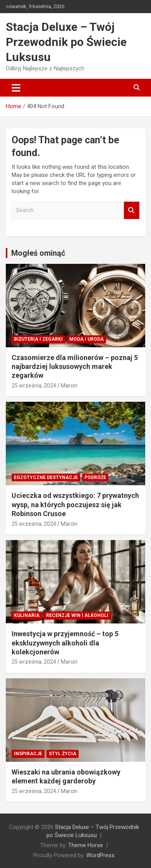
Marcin (69, 386)
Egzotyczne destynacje (46, 477)
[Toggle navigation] (16, 88)
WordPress (100, 855)
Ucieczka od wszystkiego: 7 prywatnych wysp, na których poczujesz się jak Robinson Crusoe (75, 504)
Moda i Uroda (87, 339)
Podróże (95, 477)
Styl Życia (63, 754)
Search (132, 210)
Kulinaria (27, 615)
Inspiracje (28, 754)
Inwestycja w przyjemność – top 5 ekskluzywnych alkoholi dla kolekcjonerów (65, 643)
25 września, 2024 (34, 386)
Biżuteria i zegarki (38, 339)
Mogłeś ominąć (38, 253)
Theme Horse (86, 845)
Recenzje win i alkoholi (77, 615)
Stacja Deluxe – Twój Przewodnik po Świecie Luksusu (66, 42)
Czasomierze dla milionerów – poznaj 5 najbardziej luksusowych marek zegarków (75, 367)
